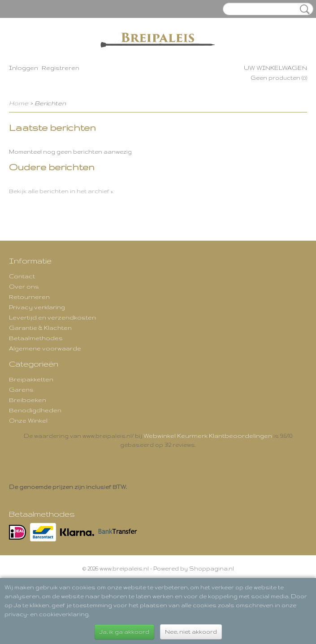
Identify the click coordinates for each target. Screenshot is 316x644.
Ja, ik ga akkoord (124, 632)
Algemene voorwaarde (45, 348)
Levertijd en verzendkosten (52, 317)
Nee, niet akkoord (191, 632)
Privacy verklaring (37, 307)
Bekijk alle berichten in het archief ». (61, 191)
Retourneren (29, 297)
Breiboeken (28, 400)
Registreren (61, 68)
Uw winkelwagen (275, 68)
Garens (21, 389)
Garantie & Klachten (40, 328)
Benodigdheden (35, 410)
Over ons (24, 286)
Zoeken (303, 9)
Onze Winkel (28, 420)
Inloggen (24, 68)
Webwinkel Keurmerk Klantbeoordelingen (208, 436)
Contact (22, 276)
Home (19, 103)
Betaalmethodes (36, 338)
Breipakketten (31, 379)
